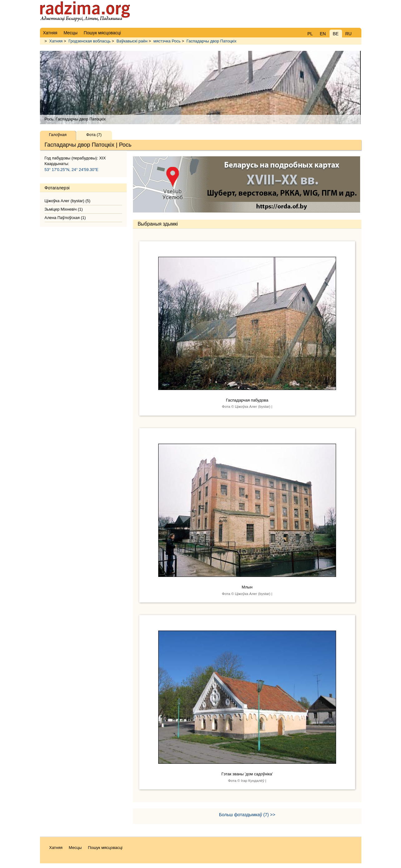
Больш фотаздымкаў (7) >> (247, 815)
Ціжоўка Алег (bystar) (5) (68, 201)
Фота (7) (94, 135)
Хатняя (56, 41)
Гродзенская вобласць (89, 41)
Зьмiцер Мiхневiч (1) (64, 209)
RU (348, 34)
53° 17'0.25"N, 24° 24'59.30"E (72, 170)
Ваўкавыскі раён (132, 41)
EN (323, 34)
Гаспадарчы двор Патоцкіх (212, 41)
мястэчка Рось (167, 41)
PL (310, 34)
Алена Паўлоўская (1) (65, 218)
